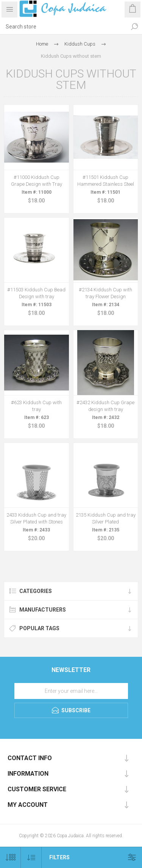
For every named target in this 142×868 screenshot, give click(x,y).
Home (42, 44)
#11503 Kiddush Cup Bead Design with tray (36, 293)
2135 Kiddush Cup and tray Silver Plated (106, 518)
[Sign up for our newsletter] (71, 691)
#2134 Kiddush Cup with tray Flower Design (105, 293)
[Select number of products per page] (10, 858)
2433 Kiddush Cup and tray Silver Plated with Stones (36, 518)
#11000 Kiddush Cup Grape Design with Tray (37, 181)
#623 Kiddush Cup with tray (36, 406)
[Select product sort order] (31, 858)
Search (134, 27)
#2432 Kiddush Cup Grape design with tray (105, 406)
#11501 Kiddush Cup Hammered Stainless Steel (106, 181)
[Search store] (63, 27)
